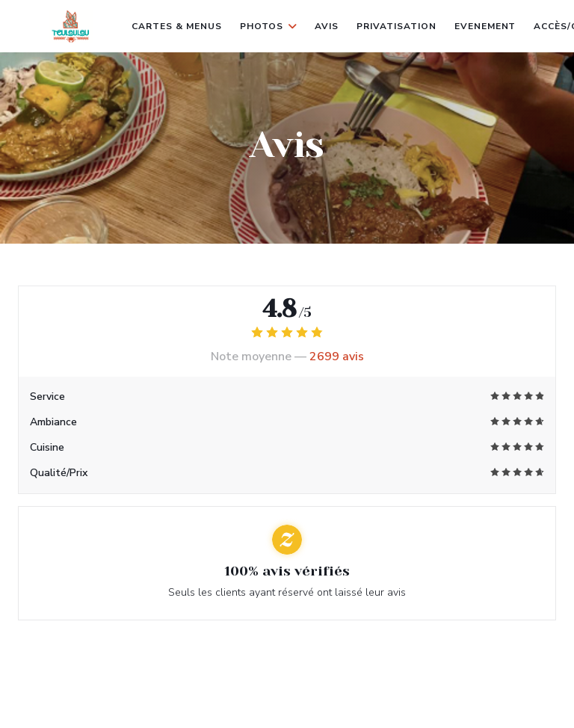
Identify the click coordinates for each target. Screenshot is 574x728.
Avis (327, 26)
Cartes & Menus (176, 26)
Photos (269, 26)
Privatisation (396, 26)
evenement (485, 25)
